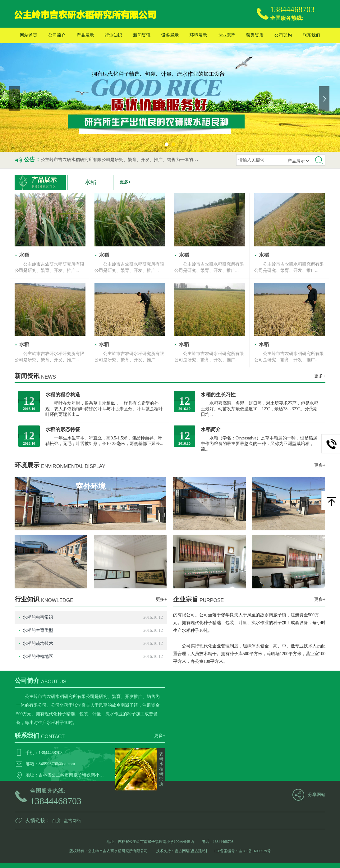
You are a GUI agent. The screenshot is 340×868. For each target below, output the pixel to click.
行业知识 (113, 35)
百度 (56, 821)
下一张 (325, 99)
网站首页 (29, 35)
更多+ (125, 182)
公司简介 (57, 35)
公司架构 (283, 35)
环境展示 (198, 35)
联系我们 (311, 35)
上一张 (15, 99)
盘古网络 (72, 821)
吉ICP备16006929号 (255, 851)
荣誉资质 (255, 35)
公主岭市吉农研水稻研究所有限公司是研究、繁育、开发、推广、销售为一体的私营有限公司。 (132, 160)
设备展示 (170, 35)
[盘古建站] (198, 851)
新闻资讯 (142, 35)
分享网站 (317, 795)
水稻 (90, 182)
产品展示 (85, 35)
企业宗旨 (227, 35)
